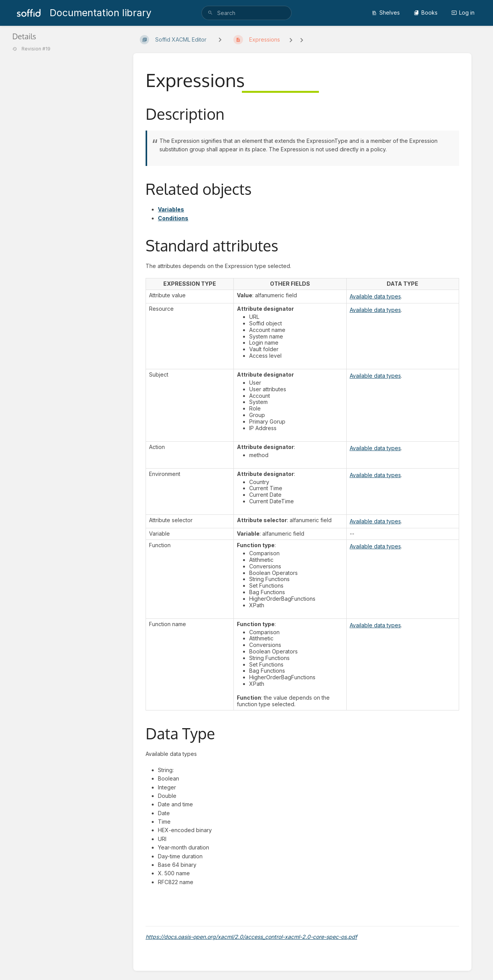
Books (426, 13)
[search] (246, 13)
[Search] (210, 13)
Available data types (375, 296)
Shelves (386, 13)
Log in (463, 13)
